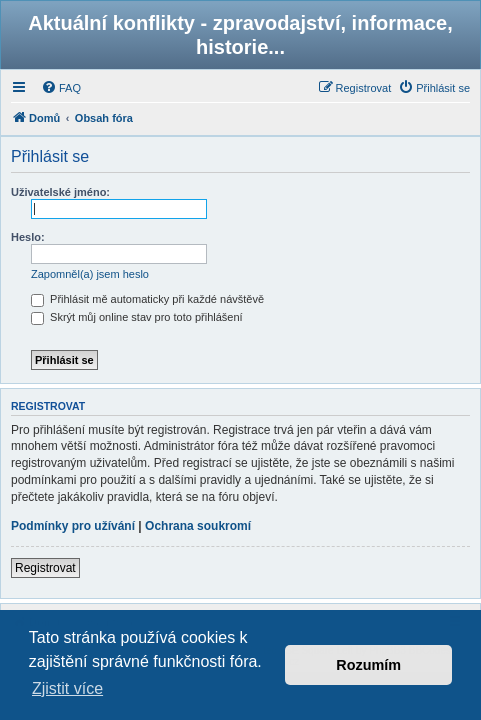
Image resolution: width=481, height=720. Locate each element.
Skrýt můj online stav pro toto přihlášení (137, 317)
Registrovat (45, 568)
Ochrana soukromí (198, 526)
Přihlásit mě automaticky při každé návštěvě (147, 299)
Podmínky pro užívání (73, 526)
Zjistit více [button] (67, 688)
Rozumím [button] (368, 665)
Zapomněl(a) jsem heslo (90, 274)
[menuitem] (61, 88)
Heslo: (28, 237)
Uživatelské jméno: (60, 192)
